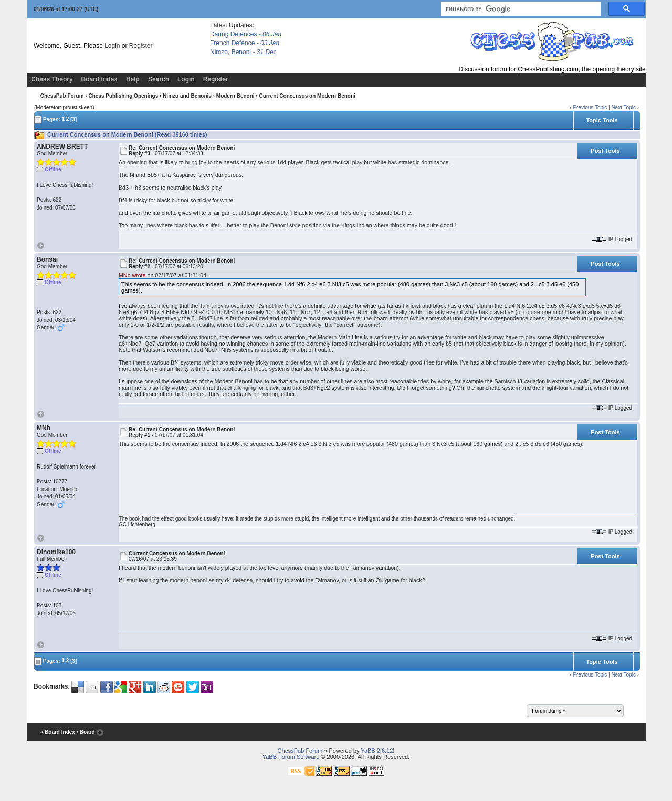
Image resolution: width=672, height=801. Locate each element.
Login (112, 46)
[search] (520, 9)
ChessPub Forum (62, 96)
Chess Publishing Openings (123, 96)
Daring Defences (246, 34)
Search (159, 79)
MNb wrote (132, 275)
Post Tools (605, 151)
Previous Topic (590, 107)
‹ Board (86, 732)
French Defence (245, 43)
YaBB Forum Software (291, 757)
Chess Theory (52, 79)
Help (133, 79)
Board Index (99, 79)
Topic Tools (602, 120)
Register (141, 46)
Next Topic (623, 107)
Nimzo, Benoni (243, 52)
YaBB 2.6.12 (377, 751)
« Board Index (58, 732)
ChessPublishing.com (548, 69)
